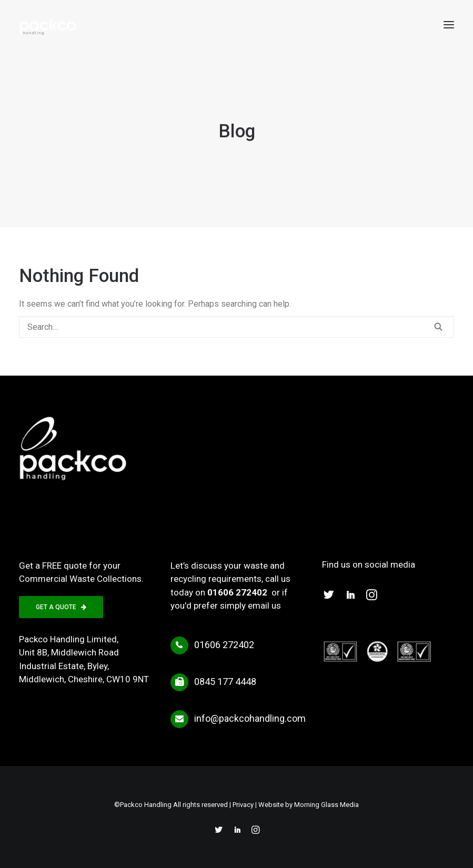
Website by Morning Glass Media (309, 805)
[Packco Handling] (48, 25)
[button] (449, 25)
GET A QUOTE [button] (61, 607)
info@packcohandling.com (250, 718)
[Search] (236, 327)
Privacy (243, 805)
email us (264, 605)
